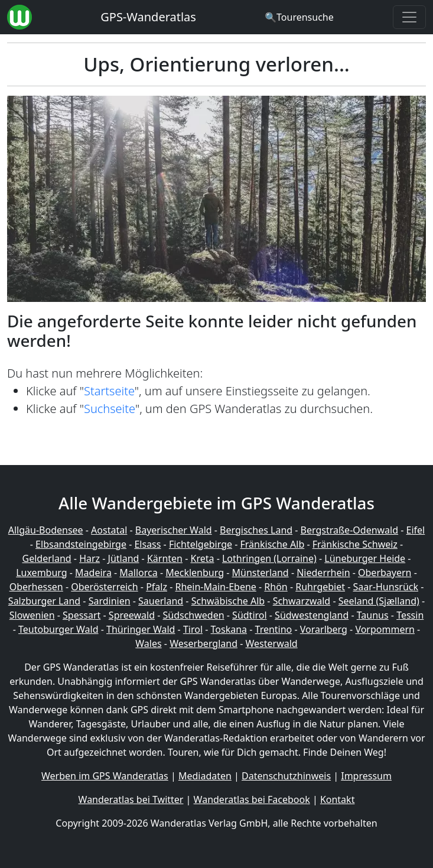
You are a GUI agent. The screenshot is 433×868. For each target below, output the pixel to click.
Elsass (147, 544)
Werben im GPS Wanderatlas (105, 776)
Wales (148, 643)
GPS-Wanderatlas (148, 17)
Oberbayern (385, 573)
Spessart (82, 615)
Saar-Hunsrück (386, 587)
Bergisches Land (256, 530)
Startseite (109, 391)
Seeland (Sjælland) (379, 601)
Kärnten (165, 558)
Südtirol (250, 615)
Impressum (366, 776)
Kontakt (338, 799)
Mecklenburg (195, 573)
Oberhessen (36, 587)
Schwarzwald (302, 601)
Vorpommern (385, 629)
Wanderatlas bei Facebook (252, 799)
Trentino (274, 629)
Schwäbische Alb (228, 601)
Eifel (416, 530)
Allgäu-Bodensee (46, 530)
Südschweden (194, 615)
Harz (89, 558)
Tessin (410, 615)
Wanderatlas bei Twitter (131, 799)
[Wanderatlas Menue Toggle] (409, 17)
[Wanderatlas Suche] (299, 17)
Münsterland (261, 573)
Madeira (93, 573)
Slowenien (32, 615)
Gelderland (47, 558)
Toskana (229, 629)
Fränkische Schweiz (355, 544)
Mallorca (138, 573)
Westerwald (272, 643)
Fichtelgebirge (201, 544)
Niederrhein (323, 573)
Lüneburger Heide (365, 558)
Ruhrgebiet (320, 587)
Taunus (373, 615)
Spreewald (132, 615)
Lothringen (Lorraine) (269, 558)
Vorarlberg (324, 629)
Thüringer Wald (141, 629)
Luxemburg (41, 573)
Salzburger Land (44, 601)
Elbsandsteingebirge (81, 544)
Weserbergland (204, 643)
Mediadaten (205, 776)
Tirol (193, 629)
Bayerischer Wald (174, 530)
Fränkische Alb (273, 544)
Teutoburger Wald (58, 629)
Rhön (276, 587)
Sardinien (110, 601)
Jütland (124, 558)
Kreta (203, 558)
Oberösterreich (104, 587)
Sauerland (161, 601)
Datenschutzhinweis (286, 776)
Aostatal (109, 530)
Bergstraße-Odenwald (349, 530)
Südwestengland (312, 615)
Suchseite (110, 409)
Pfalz (157, 587)
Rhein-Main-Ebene (215, 587)
